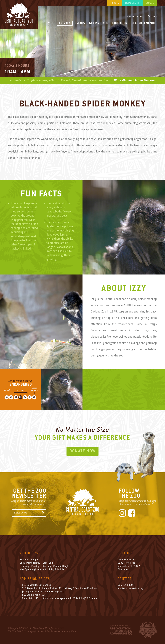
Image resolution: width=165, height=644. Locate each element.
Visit (51, 23)
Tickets (115, 3)
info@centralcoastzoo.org (130, 588)
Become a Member (144, 23)
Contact (152, 17)
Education (120, 23)
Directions (123, 570)
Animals (65, 23)
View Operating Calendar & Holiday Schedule (42, 570)
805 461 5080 (125, 585)
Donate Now (83, 451)
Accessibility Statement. (50, 632)
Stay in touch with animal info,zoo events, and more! (29, 503)
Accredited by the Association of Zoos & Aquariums (121, 630)
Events (80, 23)
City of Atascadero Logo (148, 630)
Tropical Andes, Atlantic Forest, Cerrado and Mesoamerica (68, 81)
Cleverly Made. (70, 632)
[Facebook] (132, 514)
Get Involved (99, 23)
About (141, 17)
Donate (150, 3)
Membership (132, 3)
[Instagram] (122, 514)
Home (130, 17)
